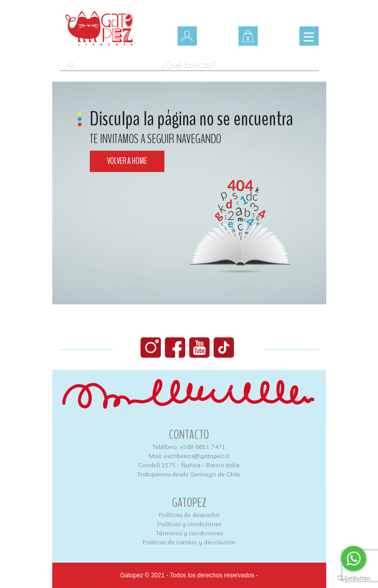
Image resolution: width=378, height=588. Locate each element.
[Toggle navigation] (309, 36)
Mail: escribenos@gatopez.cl (189, 456)
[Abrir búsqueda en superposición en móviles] (189, 61)
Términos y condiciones (189, 533)
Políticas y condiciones (189, 524)
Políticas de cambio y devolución (189, 542)
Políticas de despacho (189, 515)
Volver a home (127, 161)
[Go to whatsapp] (354, 559)
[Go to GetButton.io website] (354, 578)
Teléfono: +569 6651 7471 (189, 447)
